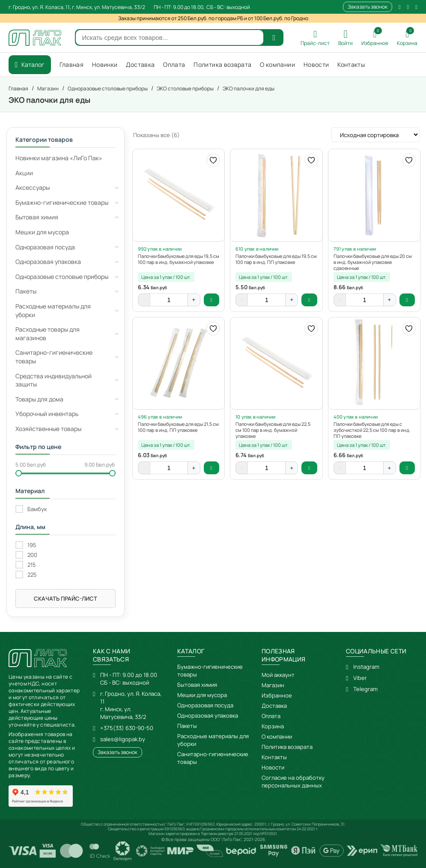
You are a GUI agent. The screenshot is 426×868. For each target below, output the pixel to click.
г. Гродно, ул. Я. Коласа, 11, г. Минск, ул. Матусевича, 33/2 (77, 7)
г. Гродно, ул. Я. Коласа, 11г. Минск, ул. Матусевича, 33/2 (131, 705)
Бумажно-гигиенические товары (210, 670)
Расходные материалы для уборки (213, 740)
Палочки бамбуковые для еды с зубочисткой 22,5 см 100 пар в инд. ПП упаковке (372, 430)
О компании (277, 736)
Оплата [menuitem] (174, 64)
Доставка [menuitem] (140, 64)
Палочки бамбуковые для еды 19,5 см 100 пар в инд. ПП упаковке (276, 259)
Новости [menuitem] (316, 64)
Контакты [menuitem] (351, 64)
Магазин (273, 685)
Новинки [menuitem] (105, 64)
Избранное (277, 695)
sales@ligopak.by (123, 739)
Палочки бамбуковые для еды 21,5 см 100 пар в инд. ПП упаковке (178, 427)
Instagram (366, 667)
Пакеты (187, 726)
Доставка (274, 706)
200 (32, 555)
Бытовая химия (197, 685)
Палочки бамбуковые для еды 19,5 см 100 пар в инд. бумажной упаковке (179, 259)
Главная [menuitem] (71, 64)
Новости (273, 767)
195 (32, 545)
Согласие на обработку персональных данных (293, 781)
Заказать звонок (368, 7)
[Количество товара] (169, 300)
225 (32, 575)
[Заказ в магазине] (375, 135)
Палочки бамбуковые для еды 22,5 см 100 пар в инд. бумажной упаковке (273, 430)
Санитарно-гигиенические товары (213, 758)
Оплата (271, 716)
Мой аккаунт (278, 675)
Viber (360, 678)
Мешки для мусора (202, 695)
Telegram (365, 689)
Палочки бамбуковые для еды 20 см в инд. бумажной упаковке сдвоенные (373, 262)
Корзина (273, 726)
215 (32, 565)
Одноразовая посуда (205, 705)
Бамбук (37, 509)
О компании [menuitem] (277, 64)
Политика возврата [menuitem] (222, 64)
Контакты (274, 757)
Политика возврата (287, 747)
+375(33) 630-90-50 (127, 728)
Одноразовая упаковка (208, 715)
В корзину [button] (212, 300)
